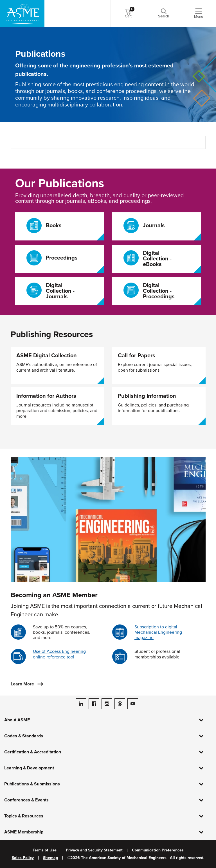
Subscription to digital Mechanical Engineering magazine (158, 632)
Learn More (22, 684)
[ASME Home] (22, 13)
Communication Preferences (158, 850)
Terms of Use (45, 850)
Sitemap (50, 858)
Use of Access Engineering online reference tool (59, 654)
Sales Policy (23, 858)
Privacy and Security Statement (94, 850)
